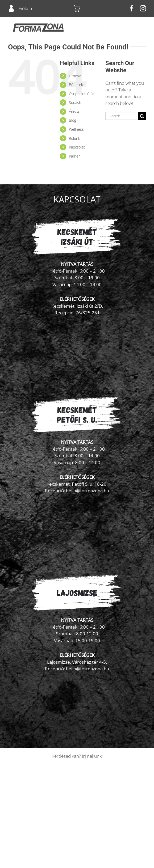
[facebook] (132, 8)
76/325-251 (88, 313)
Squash (75, 102)
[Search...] (122, 116)
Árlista (74, 111)
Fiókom (26, 8)
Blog (72, 120)
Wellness (76, 129)
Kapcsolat (77, 147)
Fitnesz (75, 76)
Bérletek (76, 85)
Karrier (74, 156)
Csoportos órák (82, 94)
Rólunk (74, 138)
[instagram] (143, 8)
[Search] (142, 116)
